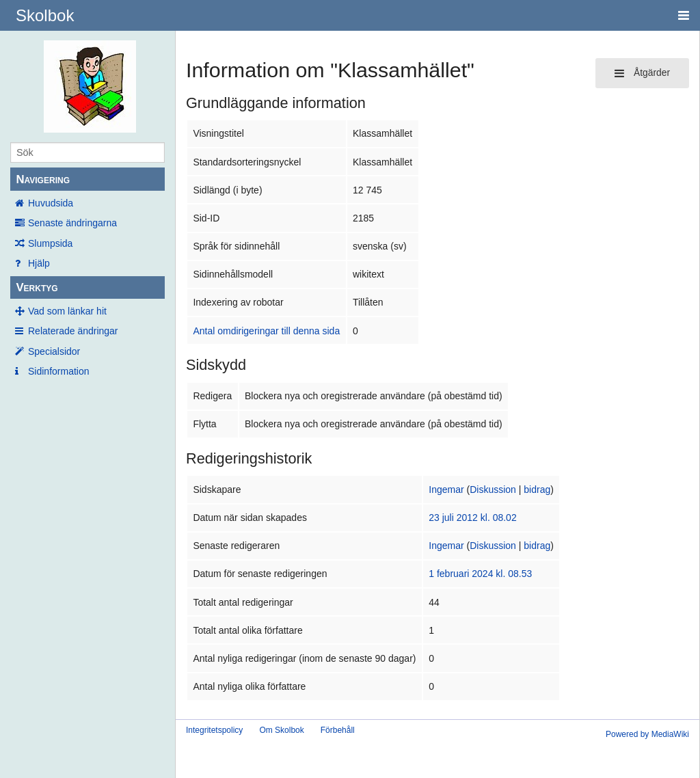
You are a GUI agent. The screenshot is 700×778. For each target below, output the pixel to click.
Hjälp (39, 263)
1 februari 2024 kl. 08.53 (480, 574)
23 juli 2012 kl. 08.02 (472, 518)
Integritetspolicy (214, 730)
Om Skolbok (281, 730)
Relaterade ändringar (73, 331)
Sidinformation (59, 371)
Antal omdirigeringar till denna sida (266, 331)
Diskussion (493, 489)
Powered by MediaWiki (647, 734)
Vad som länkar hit (67, 311)
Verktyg (37, 287)
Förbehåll (338, 730)
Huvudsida (51, 203)
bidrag (537, 489)
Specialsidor (54, 351)
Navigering (43, 179)
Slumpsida (50, 243)
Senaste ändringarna (72, 223)
